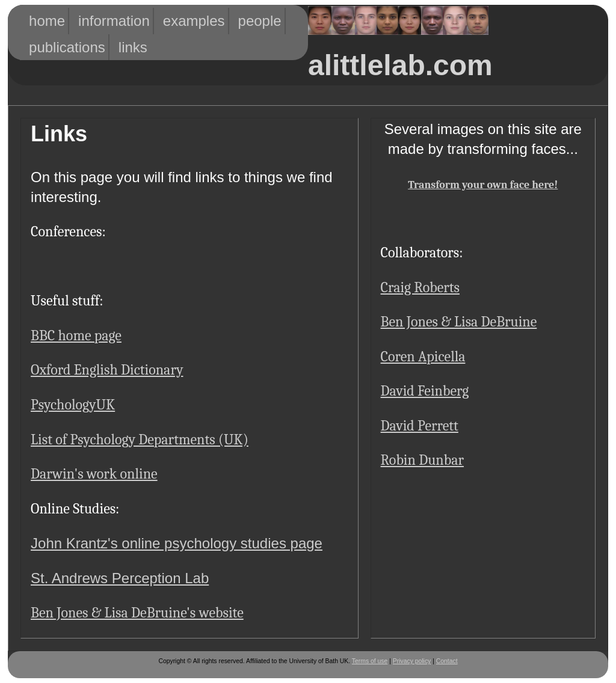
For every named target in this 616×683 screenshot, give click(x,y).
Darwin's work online (94, 474)
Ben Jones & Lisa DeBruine (459, 322)
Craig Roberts (420, 287)
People (254, 21)
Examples (183, 21)
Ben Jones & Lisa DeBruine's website (137, 613)
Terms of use (370, 661)
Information (100, 21)
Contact (447, 661)
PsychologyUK (73, 405)
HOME (42, 21)
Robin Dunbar (422, 460)
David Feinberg (425, 391)
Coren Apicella (423, 357)
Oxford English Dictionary (107, 370)
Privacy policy (412, 661)
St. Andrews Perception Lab (120, 578)
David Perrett (420, 426)
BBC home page (76, 335)
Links (130, 47)
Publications (52, 47)
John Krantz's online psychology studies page (177, 543)
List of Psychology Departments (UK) (140, 440)
